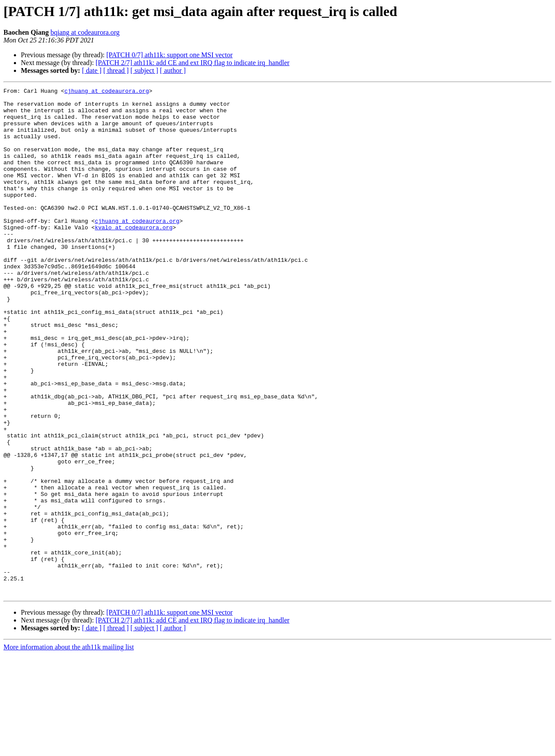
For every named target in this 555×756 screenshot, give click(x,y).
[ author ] (173, 70)
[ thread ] (116, 70)
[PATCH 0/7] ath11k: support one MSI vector (169, 55)
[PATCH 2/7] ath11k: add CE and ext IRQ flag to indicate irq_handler (192, 63)
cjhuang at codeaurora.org (106, 92)
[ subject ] (144, 70)
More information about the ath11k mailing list (69, 748)
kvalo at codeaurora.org (134, 256)
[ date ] (92, 70)
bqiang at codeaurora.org (85, 32)
